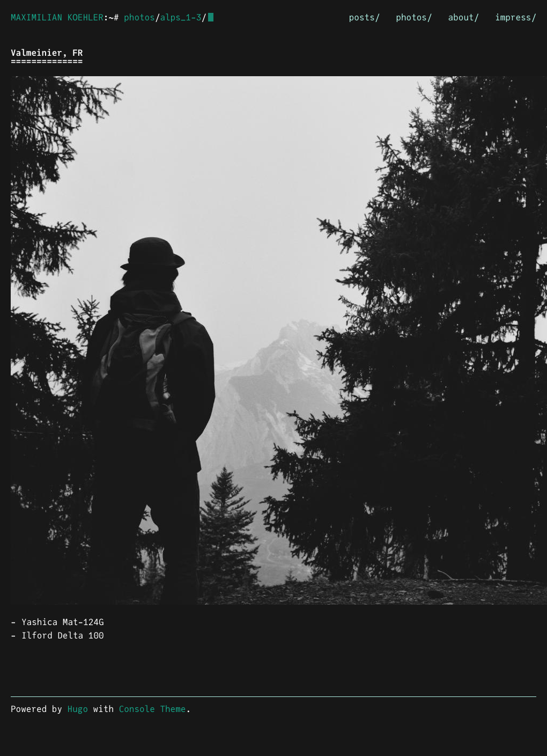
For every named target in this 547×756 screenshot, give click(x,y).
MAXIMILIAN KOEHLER (57, 17)
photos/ (414, 17)
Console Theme (153, 709)
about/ (464, 17)
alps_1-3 (180, 17)
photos (139, 17)
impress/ (516, 17)
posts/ (365, 17)
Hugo (78, 709)
